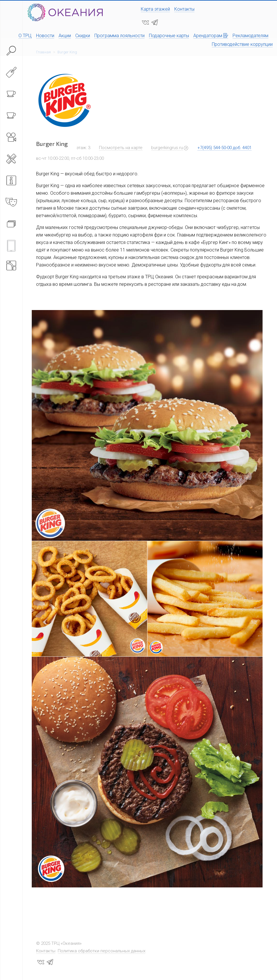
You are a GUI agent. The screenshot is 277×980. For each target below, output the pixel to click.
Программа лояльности (119, 36)
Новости (45, 36)
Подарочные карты (169, 36)
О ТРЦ (25, 36)
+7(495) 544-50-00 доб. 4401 (224, 148)
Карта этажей (155, 9)
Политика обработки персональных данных (102, 951)
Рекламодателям (250, 36)
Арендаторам (211, 36)
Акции (65, 36)
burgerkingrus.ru (167, 148)
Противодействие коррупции (242, 44)
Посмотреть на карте (121, 148)
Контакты (184, 9)
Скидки (83, 36)
